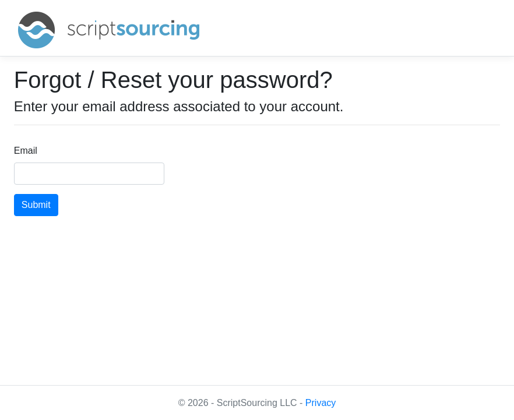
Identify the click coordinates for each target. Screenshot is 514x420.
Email (26, 151)
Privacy (321, 403)
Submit (36, 205)
